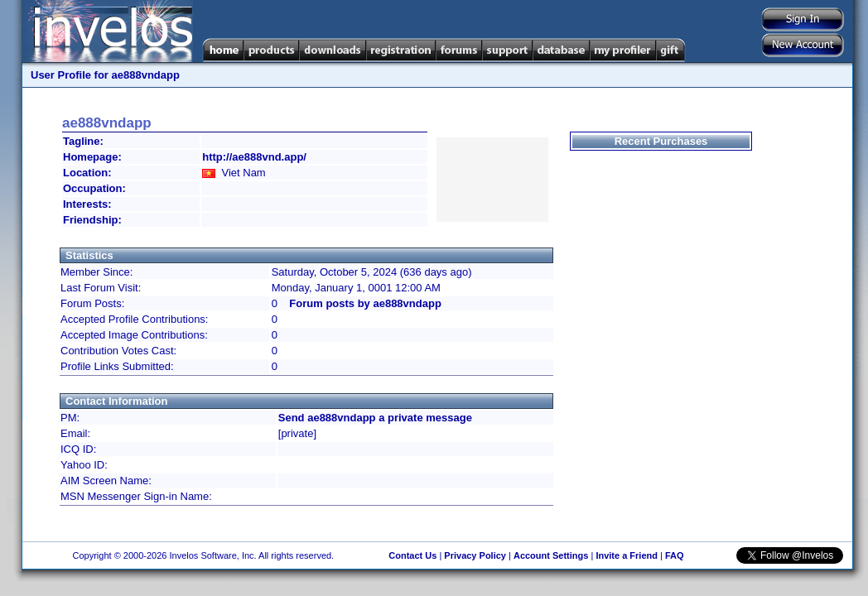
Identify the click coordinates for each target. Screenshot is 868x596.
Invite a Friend (627, 555)
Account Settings (551, 555)
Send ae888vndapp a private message (375, 418)
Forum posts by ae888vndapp (365, 303)
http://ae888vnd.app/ (254, 157)
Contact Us (412, 555)
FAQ (675, 555)
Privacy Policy (475, 555)
